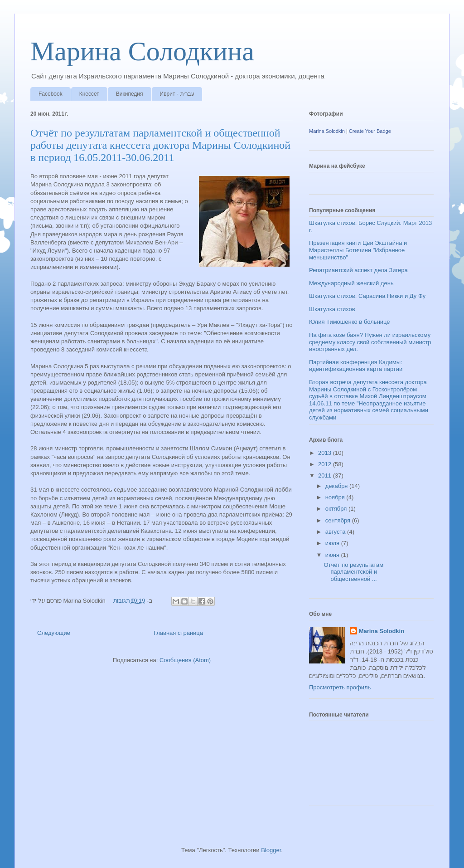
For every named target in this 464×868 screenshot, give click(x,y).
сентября (339, 520)
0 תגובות (124, 601)
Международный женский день (351, 283)
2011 (326, 475)
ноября (336, 497)
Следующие (54, 633)
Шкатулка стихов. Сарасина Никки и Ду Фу (367, 296)
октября (337, 509)
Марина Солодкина (142, 51)
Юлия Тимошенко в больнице (350, 322)
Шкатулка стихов (332, 309)
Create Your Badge (370, 131)
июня (333, 555)
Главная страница (178, 633)
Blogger (271, 850)
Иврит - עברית (177, 94)
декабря (337, 486)
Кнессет (89, 94)
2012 (326, 464)
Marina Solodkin (327, 131)
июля (333, 543)
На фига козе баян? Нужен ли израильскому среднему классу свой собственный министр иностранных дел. (370, 342)
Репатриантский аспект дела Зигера (358, 270)
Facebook (51, 94)
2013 (326, 453)
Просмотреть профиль (340, 687)
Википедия (130, 94)
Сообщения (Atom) (185, 660)
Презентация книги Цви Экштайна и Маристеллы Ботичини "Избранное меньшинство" (358, 250)
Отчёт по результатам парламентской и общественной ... (353, 572)
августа (336, 532)
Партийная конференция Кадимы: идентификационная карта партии (356, 366)
